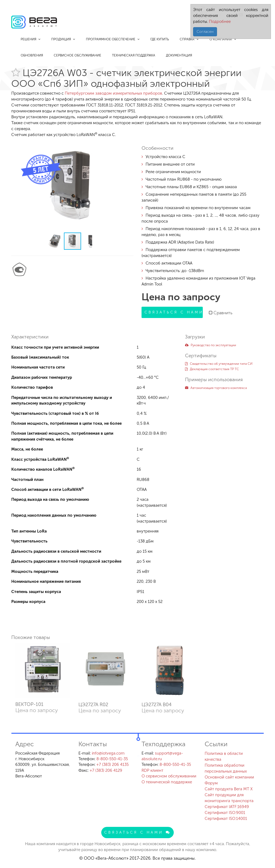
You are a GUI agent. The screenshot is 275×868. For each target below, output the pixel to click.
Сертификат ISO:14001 (226, 819)
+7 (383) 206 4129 (106, 770)
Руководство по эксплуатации (211, 345)
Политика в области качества (224, 756)
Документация (179, 55)
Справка (189, 39)
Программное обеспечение (113, 39)
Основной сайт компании (229, 777)
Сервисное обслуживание (77, 55)
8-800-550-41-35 (112, 759)
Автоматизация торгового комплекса (216, 388)
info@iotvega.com (108, 753)
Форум (211, 783)
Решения (31, 39)
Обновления (32, 55)
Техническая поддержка (134, 55)
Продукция (63, 39)
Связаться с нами (174, 312)
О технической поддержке (167, 782)
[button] (129, 145)
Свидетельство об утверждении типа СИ (219, 364)
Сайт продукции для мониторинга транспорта (229, 798)
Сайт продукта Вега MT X (229, 789)
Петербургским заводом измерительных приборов (113, 93)
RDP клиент (152, 770)
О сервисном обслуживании (169, 776)
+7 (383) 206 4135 (113, 765)
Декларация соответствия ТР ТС (212, 369)
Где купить (160, 39)
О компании (223, 39)
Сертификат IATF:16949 (227, 807)
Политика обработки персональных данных (226, 768)
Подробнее (219, 22)
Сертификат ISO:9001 (225, 813)
